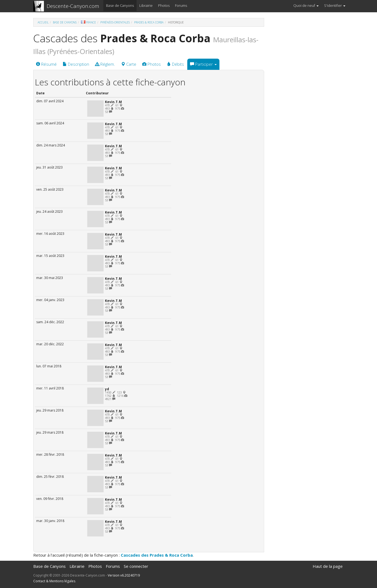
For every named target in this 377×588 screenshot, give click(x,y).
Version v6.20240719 (124, 575)
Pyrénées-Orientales (115, 22)
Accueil (43, 22)
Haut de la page (328, 566)
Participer (203, 64)
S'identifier (335, 5)
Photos (164, 5)
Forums (181, 5)
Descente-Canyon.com (73, 6)
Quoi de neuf (306, 5)
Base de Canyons (120, 5)
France (88, 22)
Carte (129, 64)
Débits (175, 64)
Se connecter (136, 566)
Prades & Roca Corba (149, 22)
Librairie (146, 5)
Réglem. (105, 64)
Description (76, 64)
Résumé (46, 64)
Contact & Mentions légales (54, 581)
